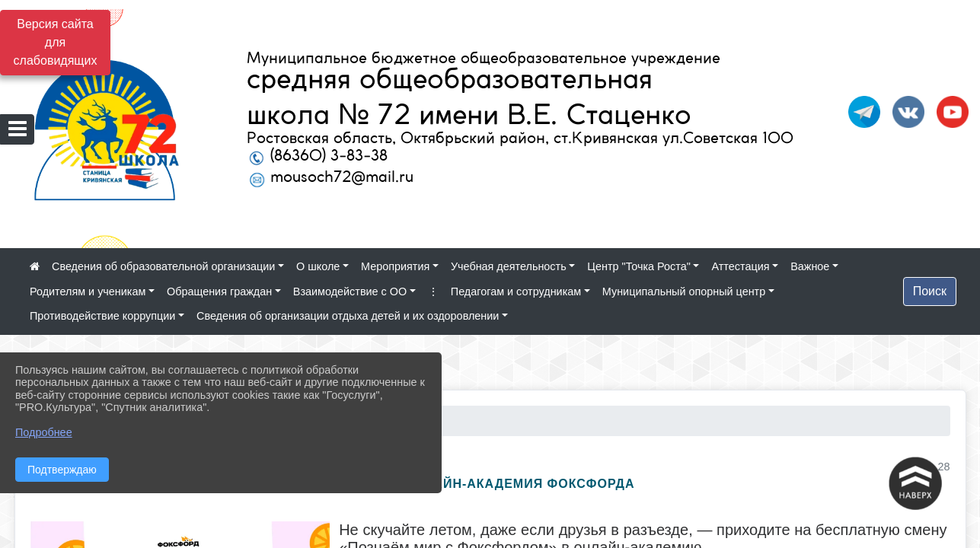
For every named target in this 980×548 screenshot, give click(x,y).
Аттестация (740, 266)
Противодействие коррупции (102, 316)
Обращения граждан (219, 292)
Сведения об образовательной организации (163, 266)
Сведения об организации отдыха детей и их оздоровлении (348, 316)
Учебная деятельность (509, 266)
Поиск (930, 291)
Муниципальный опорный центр (684, 292)
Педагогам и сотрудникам (516, 292)
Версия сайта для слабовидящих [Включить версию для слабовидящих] (56, 42)
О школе (318, 266)
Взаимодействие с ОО (350, 292)
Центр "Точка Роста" (638, 266)
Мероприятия (395, 266)
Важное (810, 266)
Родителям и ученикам (88, 292)
